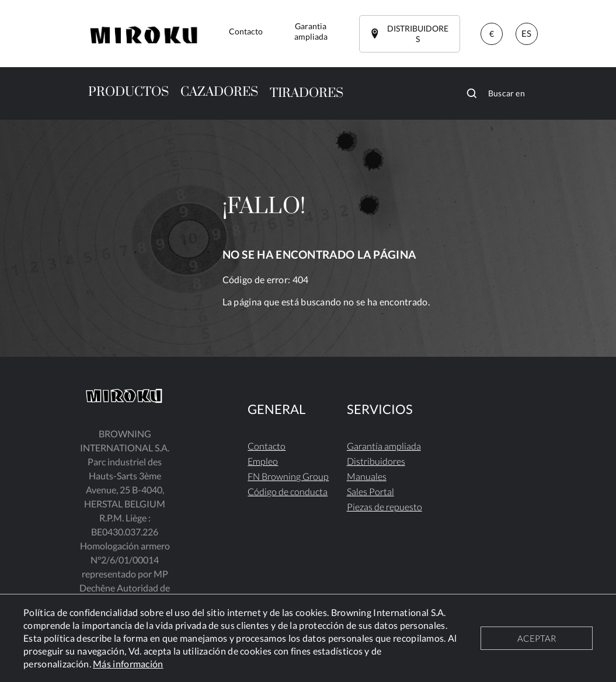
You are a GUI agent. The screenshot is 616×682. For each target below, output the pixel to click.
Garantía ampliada (384, 446)
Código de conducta (288, 491)
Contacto (267, 446)
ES (526, 33)
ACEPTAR (537, 638)
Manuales (367, 476)
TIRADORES (307, 93)
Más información (128, 664)
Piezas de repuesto (384, 507)
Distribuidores (376, 461)
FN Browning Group (288, 476)
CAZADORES (219, 92)
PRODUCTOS (128, 92)
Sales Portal (370, 491)
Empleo (263, 461)
